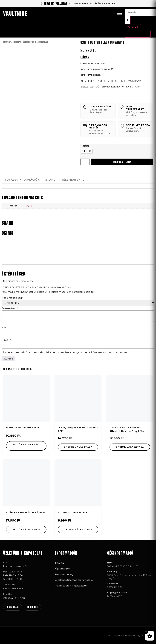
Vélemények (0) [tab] (83, 180)
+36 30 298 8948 (13, 588)
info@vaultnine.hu (14, 598)
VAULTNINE (15, 13)
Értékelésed (10, 308)
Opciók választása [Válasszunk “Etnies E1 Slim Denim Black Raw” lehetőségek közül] (26, 529)
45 (31, 206)
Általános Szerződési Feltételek (75, 580)
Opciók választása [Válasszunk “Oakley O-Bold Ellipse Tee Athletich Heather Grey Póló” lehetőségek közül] (130, 447)
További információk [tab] (24, 180)
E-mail (6, 340)
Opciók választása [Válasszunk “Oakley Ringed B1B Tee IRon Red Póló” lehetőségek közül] (78, 447)
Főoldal (60, 563)
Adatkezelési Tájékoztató (71, 586)
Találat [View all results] (133, 28)
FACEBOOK (32, 607)
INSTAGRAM (13, 607)
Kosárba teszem (122, 162)
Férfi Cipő (17, 42)
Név (5, 327)
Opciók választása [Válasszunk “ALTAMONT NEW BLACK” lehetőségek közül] (78, 529)
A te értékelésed (13, 298)
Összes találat (138, 34)
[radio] (84, 151)
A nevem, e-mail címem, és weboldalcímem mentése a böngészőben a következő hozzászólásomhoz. (66, 352)
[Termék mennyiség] (85, 162)
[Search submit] (128, 20)
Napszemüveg (64, 574)
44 (27, 206)
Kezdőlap (7, 42)
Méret (86, 146)
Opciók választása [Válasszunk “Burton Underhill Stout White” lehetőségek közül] (26, 445)
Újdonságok (63, 569)
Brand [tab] (56, 180)
